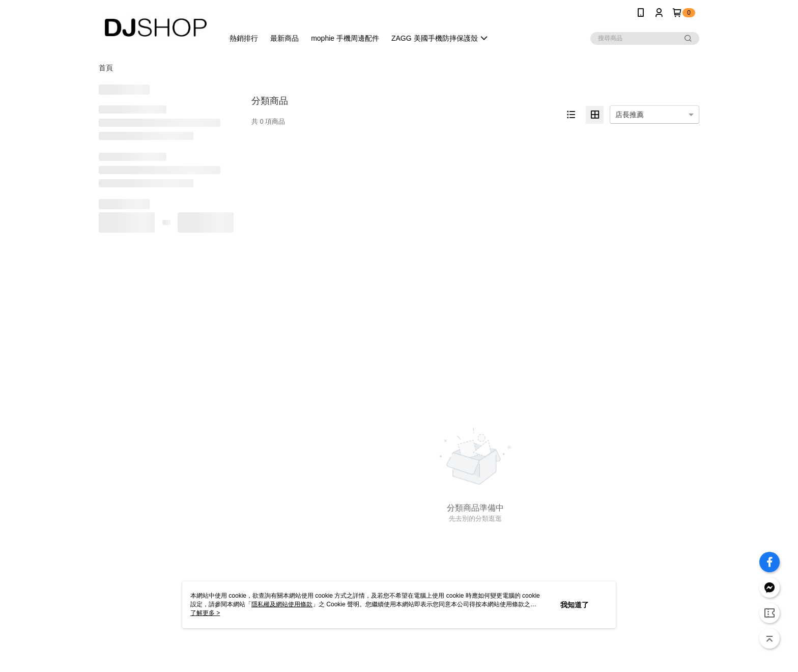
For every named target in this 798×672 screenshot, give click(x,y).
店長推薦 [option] (630, 115)
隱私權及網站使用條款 (282, 604)
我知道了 (575, 605)
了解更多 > (205, 613)
